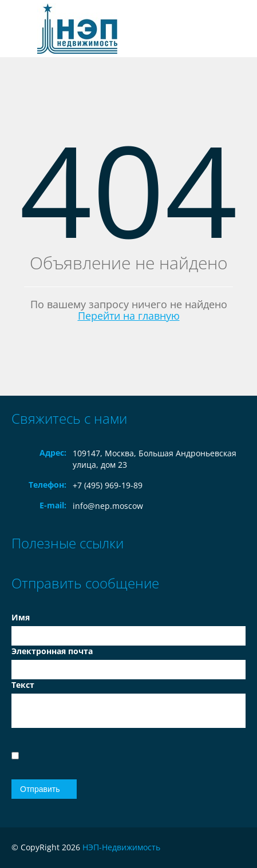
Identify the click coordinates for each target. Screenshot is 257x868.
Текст (23, 685)
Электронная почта (52, 651)
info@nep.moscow (108, 506)
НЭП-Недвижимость (121, 847)
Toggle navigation (21, 29)
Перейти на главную (129, 316)
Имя (21, 617)
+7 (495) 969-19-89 (108, 485)
